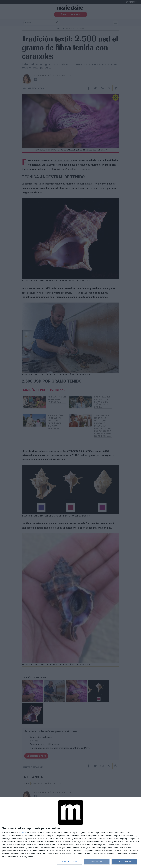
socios (23, 833)
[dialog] (70, 833)
